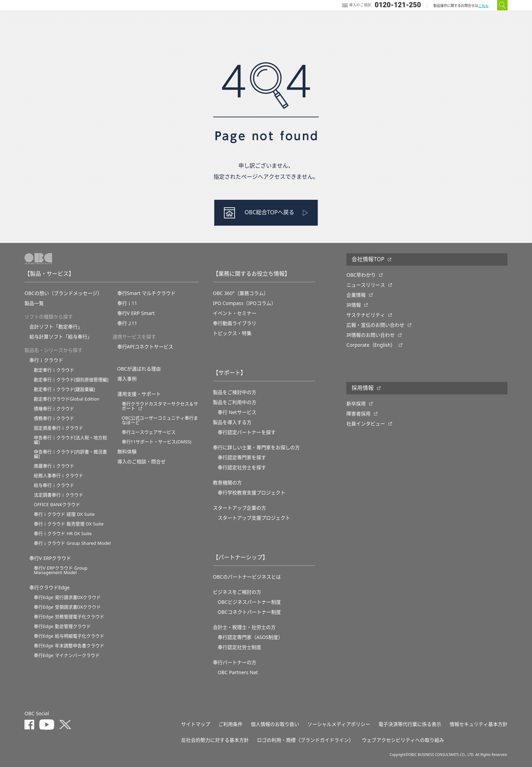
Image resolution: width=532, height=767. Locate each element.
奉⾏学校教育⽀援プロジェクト (252, 493)
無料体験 (127, 452)
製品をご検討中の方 (235, 392)
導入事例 (127, 379)
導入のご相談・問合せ (141, 462)
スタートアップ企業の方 (239, 508)
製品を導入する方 (232, 422)
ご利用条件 (230, 724)
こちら (483, 6)
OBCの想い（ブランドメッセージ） (63, 293)
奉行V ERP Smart (136, 313)
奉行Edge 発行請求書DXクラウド (67, 597)
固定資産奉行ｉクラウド (58, 428)
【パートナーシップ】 (240, 558)
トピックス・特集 (232, 333)
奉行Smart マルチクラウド (146, 293)
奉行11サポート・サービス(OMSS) (157, 442)
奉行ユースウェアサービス (149, 432)
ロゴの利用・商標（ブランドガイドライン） (305, 740)
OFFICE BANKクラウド (57, 505)
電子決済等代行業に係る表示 (410, 724)
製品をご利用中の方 (235, 402)
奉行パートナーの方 (235, 662)
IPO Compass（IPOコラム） (244, 303)
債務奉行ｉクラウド (54, 418)
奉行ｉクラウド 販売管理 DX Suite (69, 524)
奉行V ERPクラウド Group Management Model (61, 570)
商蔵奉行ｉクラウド (54, 466)
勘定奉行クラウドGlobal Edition (67, 399)
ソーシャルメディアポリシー (339, 724)
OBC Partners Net (238, 672)
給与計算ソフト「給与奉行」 (61, 337)
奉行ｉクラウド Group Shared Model (72, 543)
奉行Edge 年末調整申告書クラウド (69, 646)
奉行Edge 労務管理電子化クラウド (69, 617)
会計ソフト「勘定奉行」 (56, 327)
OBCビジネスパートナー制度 (249, 602)
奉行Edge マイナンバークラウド (67, 655)
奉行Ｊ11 (127, 323)
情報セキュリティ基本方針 (479, 724)
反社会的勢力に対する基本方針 (215, 740)
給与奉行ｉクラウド (54, 485)
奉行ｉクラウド (46, 360)
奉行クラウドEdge (50, 588)
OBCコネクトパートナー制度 (249, 612)
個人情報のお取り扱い (275, 724)
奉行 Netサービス (237, 412)
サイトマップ (196, 724)
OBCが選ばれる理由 (139, 369)
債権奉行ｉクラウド (54, 409)
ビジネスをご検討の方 (237, 592)
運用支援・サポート (139, 394)
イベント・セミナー (235, 313)
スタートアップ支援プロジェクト (254, 518)
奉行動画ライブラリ (235, 323)
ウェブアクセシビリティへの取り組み (403, 740)
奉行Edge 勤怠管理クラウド (62, 626)
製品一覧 (34, 303)
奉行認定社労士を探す (242, 468)
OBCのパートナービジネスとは (247, 577)
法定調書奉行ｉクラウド (58, 495)
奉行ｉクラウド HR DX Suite (63, 534)
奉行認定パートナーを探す (247, 432)
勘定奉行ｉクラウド (54, 370)
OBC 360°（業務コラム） (241, 293)
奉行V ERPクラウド (50, 558)
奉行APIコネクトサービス (145, 347)
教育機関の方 (227, 483)
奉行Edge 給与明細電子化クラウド (69, 636)
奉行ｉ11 (127, 303)
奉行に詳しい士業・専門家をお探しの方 (256, 448)
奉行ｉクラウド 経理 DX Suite (64, 514)
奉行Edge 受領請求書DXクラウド (67, 607)
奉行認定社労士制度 (239, 647)
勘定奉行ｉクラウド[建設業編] (65, 389)
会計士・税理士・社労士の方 (244, 627)
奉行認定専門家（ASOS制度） (250, 637)
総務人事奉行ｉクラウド (58, 476)
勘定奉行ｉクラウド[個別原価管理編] (71, 380)
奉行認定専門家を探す (242, 458)
